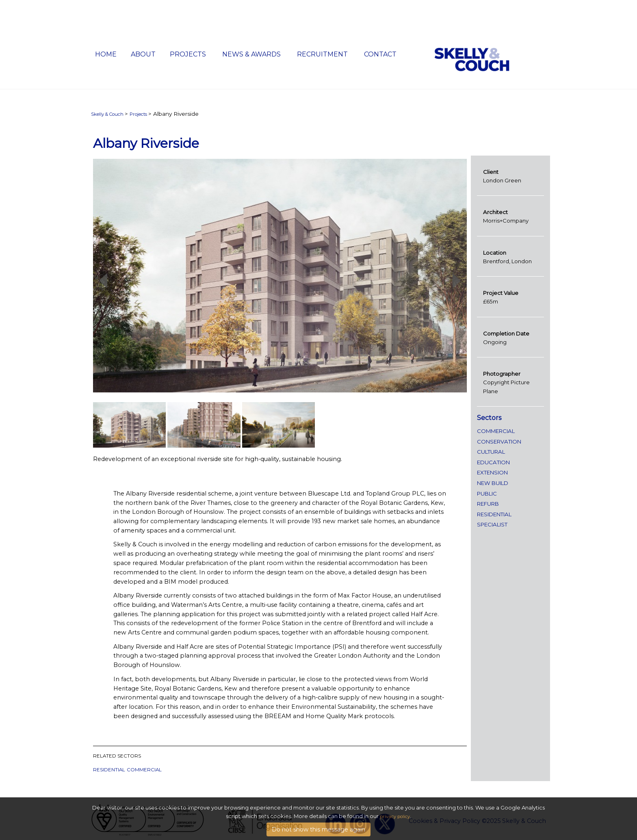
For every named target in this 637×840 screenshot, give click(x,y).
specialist (492, 524)
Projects (188, 54)
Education (493, 462)
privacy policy (395, 825)
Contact (380, 54)
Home (106, 54)
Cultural (491, 452)
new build (493, 483)
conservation (499, 442)
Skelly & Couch (107, 114)
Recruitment (322, 54)
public (487, 494)
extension (492, 472)
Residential (109, 770)
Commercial (144, 770)
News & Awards (251, 54)
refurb (488, 504)
